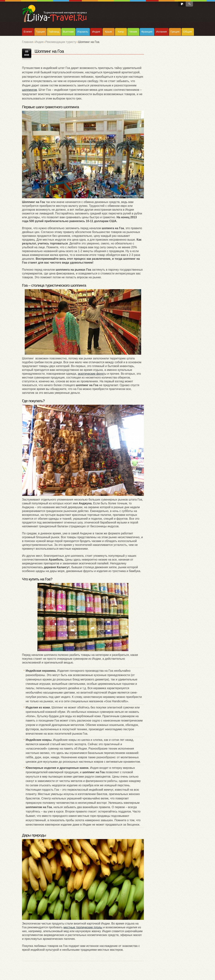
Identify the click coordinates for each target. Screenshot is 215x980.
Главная (28, 42)
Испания (162, 32)
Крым (108, 32)
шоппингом (29, 90)
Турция (40, 32)
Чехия (133, 32)
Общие (187, 32)
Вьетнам (68, 32)
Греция (175, 32)
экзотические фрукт (91, 374)
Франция (147, 32)
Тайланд (54, 32)
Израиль (83, 32)
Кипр (121, 32)
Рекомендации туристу (61, 42)
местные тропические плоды (83, 927)
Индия (96, 32)
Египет (28, 32)
